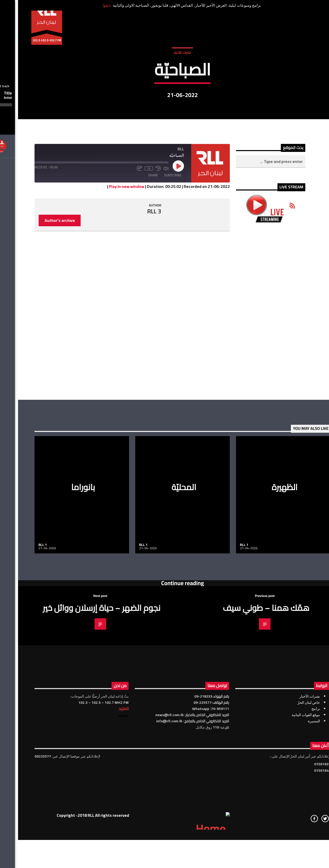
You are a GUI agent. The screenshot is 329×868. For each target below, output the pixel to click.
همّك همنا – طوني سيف (248, 756)
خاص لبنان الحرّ (291, 851)
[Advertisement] (253, 460)
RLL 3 (136, 360)
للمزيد (106, 857)
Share (135, 324)
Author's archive (42, 369)
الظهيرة (267, 636)
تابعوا (89, 5)
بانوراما (65, 636)
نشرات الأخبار (164, 105)
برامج (298, 857)
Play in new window (108, 335)
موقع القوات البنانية (288, 863)
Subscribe (155, 324)
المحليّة (166, 636)
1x (131, 317)
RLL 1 (24, 693)
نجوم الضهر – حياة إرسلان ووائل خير (84, 756)
